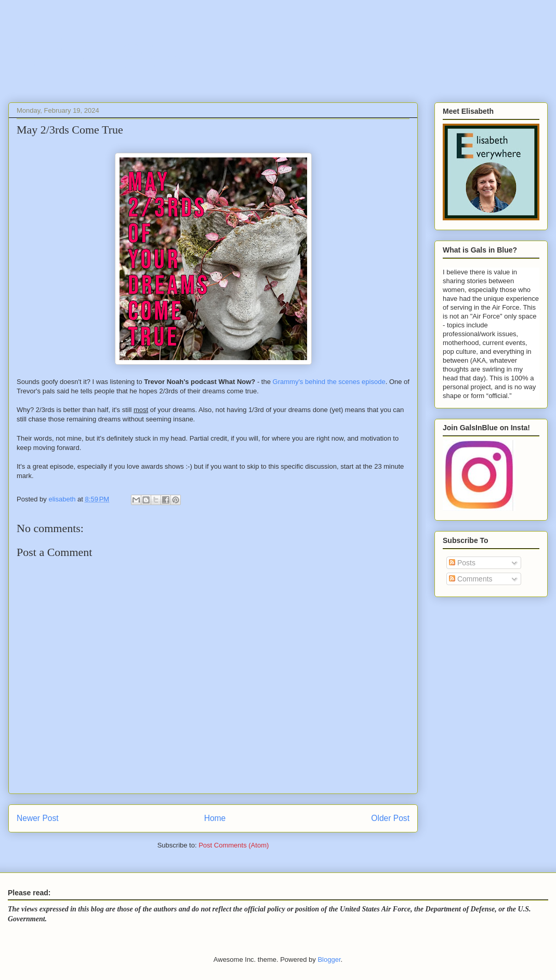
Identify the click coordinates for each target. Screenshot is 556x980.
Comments (471, 579)
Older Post (390, 818)
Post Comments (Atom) (234, 845)
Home (215, 818)
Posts (462, 563)
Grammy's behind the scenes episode (329, 382)
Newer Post (38, 818)
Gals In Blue (94, 54)
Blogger (329, 959)
